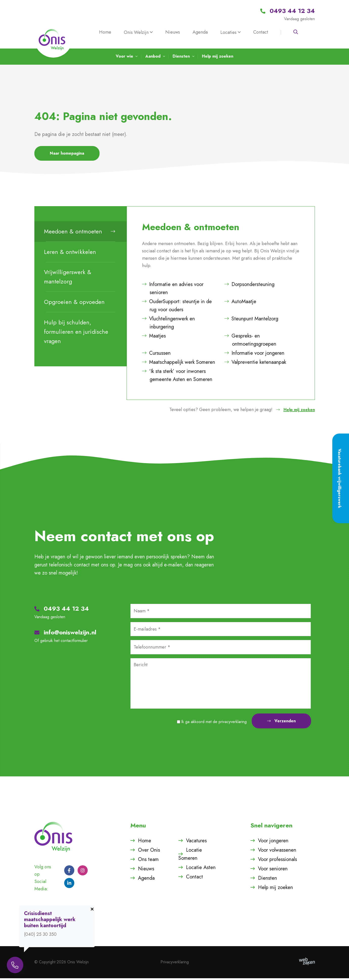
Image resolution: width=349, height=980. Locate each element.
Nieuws (173, 32)
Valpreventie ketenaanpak (255, 364)
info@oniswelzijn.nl (65, 634)
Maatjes (154, 338)
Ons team (148, 861)
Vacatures (196, 842)
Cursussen (156, 355)
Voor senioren (273, 870)
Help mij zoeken (294, 411)
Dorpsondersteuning (249, 286)
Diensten (267, 880)
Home (105, 32)
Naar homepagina (67, 155)
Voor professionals (277, 861)
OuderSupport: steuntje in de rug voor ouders (177, 307)
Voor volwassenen (277, 852)
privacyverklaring (233, 723)
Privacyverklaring (175, 964)
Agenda (200, 32)
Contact (261, 32)
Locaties (228, 32)
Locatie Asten (201, 869)
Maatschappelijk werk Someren (179, 364)
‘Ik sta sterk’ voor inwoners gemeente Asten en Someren (177, 377)
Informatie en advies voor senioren (173, 290)
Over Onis (149, 852)
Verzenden (281, 723)
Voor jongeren (273, 842)
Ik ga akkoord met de (214, 723)
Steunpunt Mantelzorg (251, 320)
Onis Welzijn (136, 32)
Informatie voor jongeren (254, 355)
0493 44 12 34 (62, 610)
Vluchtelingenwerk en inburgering (168, 325)
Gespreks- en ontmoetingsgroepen (250, 342)
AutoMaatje (240, 303)
